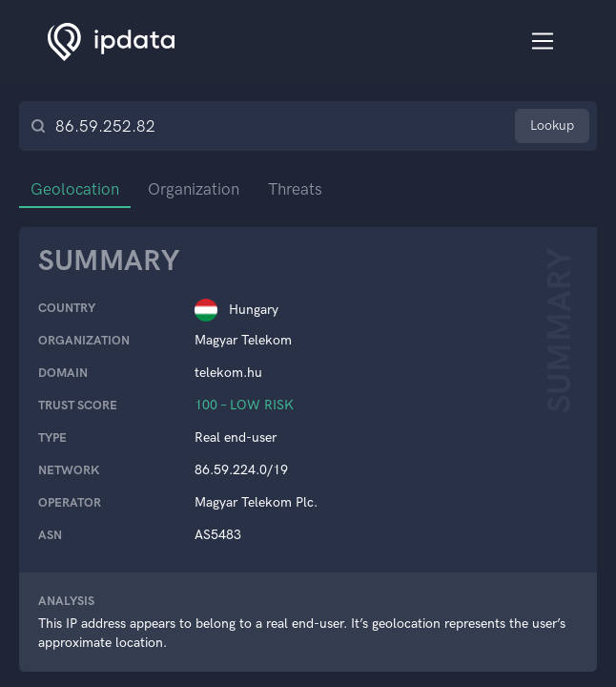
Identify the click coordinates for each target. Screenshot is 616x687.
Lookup (552, 125)
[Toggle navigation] (543, 42)
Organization (194, 189)
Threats (295, 189)
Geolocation (75, 189)
